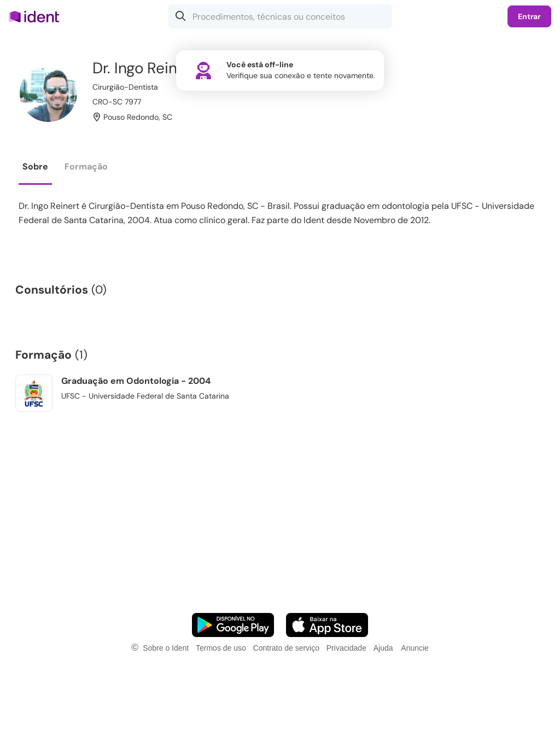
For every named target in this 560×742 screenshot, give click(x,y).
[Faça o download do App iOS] (327, 625)
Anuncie (415, 648)
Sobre (35, 166)
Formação (86, 166)
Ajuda (383, 648)
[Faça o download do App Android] (233, 625)
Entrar (529, 16)
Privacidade (346, 648)
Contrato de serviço (286, 648)
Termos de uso (221, 648)
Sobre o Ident (166, 648)
